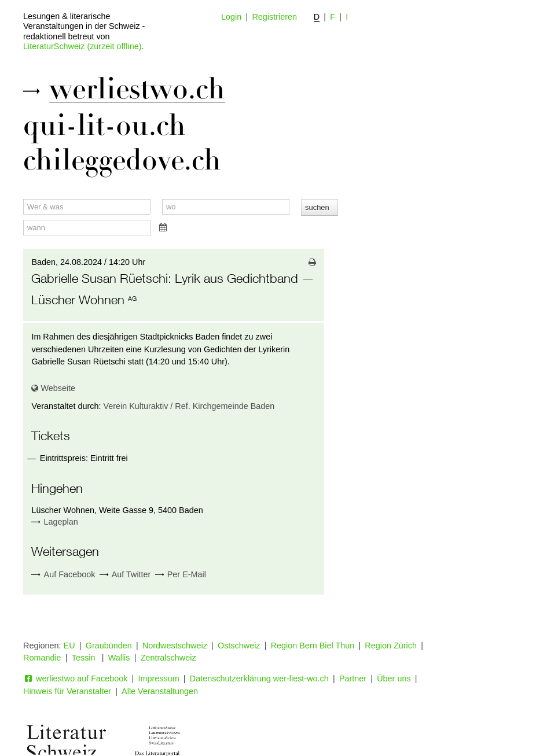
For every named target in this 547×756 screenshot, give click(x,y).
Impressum (159, 678)
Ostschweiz (239, 646)
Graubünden (109, 646)
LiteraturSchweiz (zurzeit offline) (82, 46)
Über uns (394, 678)
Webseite (53, 388)
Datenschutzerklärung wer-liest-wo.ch (259, 678)
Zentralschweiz (168, 658)
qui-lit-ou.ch (104, 126)
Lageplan (61, 522)
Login (231, 17)
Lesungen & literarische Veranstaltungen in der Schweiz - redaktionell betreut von (84, 26)
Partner (353, 678)
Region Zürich (391, 646)
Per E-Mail (181, 575)
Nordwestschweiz (175, 646)
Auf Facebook (63, 575)
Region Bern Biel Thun (313, 646)
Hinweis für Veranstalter (67, 691)
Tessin (85, 658)
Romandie (42, 658)
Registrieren (274, 17)
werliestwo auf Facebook (75, 678)
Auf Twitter (125, 575)
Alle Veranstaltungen (160, 691)
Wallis (119, 658)
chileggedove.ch (122, 160)
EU (69, 646)
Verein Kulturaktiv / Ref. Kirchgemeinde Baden (189, 406)
